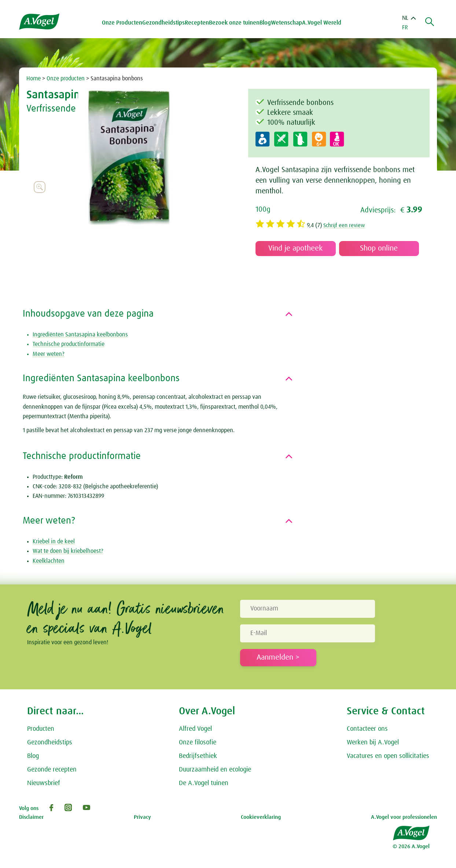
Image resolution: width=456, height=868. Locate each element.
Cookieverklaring (261, 817)
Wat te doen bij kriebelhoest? (68, 551)
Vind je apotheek (295, 248)
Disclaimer (31, 817)
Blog (267, 23)
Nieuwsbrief (44, 783)
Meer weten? (49, 354)
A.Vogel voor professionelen (404, 817)
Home (34, 79)
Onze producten (66, 79)
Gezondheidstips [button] (165, 23)
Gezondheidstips (50, 743)
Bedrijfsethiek (198, 756)
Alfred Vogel (195, 729)
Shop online (379, 248)
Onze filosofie (198, 743)
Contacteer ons (367, 729)
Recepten (198, 23)
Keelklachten (49, 561)
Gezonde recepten (52, 770)
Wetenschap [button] (288, 23)
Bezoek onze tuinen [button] (236, 23)
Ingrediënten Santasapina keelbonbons (80, 335)
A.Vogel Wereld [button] (323, 23)
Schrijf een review (345, 225)
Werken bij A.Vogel (373, 743)
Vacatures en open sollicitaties (388, 756)
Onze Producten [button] (124, 23)
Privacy (142, 817)
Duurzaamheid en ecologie (215, 770)
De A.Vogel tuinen (204, 783)
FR (405, 28)
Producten (41, 729)
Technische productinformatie (69, 344)
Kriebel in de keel (54, 541)
